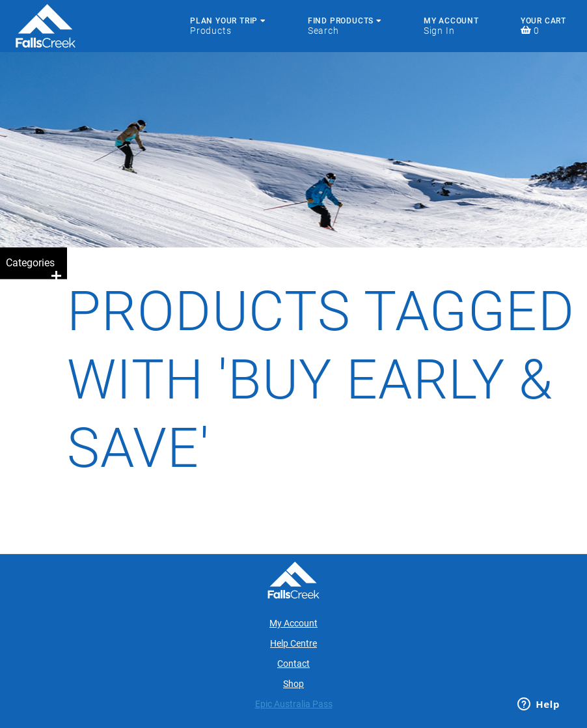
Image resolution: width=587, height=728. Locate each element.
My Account (451, 21)
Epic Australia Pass (294, 704)
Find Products (345, 21)
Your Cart (543, 21)
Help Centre (293, 643)
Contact (293, 664)
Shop (293, 684)
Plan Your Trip (228, 21)
